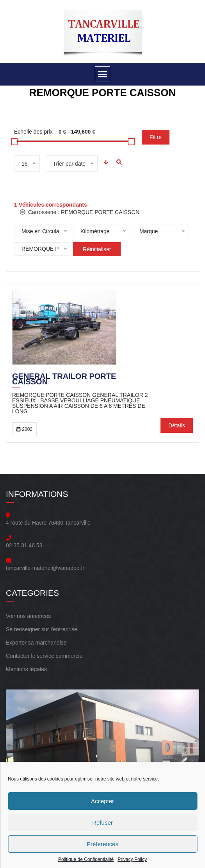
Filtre (156, 137)
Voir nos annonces (28, 616)
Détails (177, 425)
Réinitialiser (97, 249)
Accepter (102, 801)
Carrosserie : (80, 212)
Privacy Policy (132, 859)
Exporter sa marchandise (36, 643)
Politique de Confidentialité (86, 859)
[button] (103, 74)
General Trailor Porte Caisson (64, 380)
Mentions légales (26, 669)
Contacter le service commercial (45, 656)
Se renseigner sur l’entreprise (42, 629)
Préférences (102, 844)
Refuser (102, 822)
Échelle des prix (33, 132)
